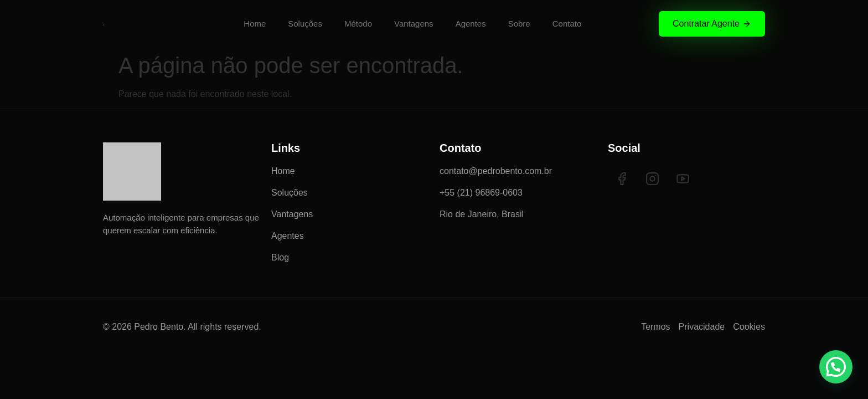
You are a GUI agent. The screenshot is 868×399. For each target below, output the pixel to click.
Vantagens (414, 24)
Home (255, 24)
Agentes (471, 24)
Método (358, 24)
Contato (567, 24)
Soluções (305, 24)
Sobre (519, 24)
